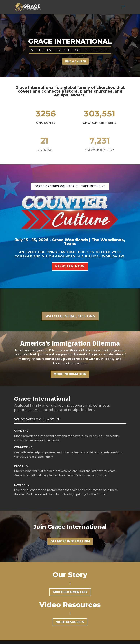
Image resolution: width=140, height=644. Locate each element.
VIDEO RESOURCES (70, 622)
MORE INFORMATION (70, 374)
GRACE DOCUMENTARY (70, 592)
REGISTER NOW (70, 266)
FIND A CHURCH (75, 61)
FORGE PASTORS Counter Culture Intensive (70, 186)
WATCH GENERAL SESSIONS (70, 316)
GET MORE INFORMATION (70, 541)
